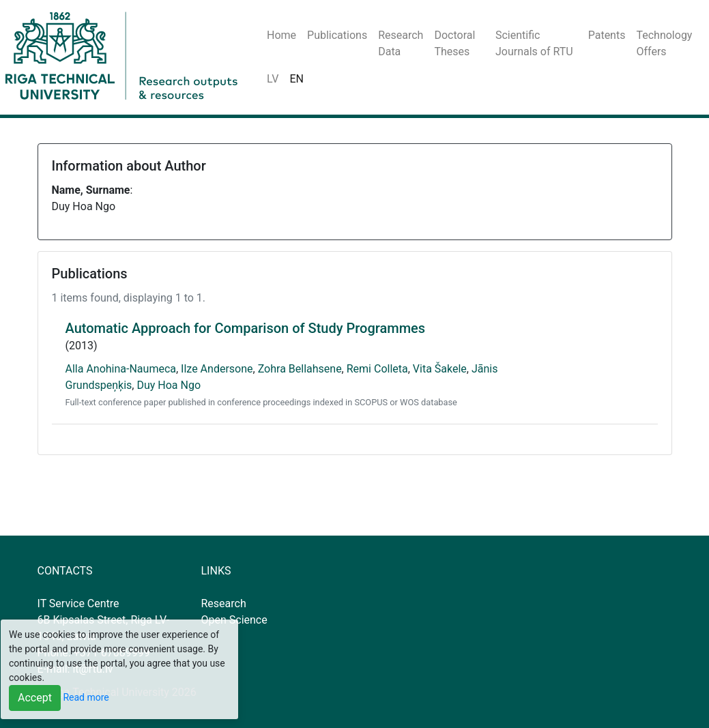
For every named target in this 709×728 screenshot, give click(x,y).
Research (224, 603)
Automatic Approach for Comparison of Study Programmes (246, 328)
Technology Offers (664, 43)
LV (273, 79)
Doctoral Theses (454, 43)
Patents (607, 35)
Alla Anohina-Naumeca (121, 369)
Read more (86, 697)
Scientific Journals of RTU (534, 43)
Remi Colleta (377, 369)
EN (296, 79)
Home (281, 35)
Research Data (401, 43)
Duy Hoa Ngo (169, 385)
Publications (337, 35)
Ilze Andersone (217, 369)
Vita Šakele (440, 369)
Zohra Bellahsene (300, 369)
